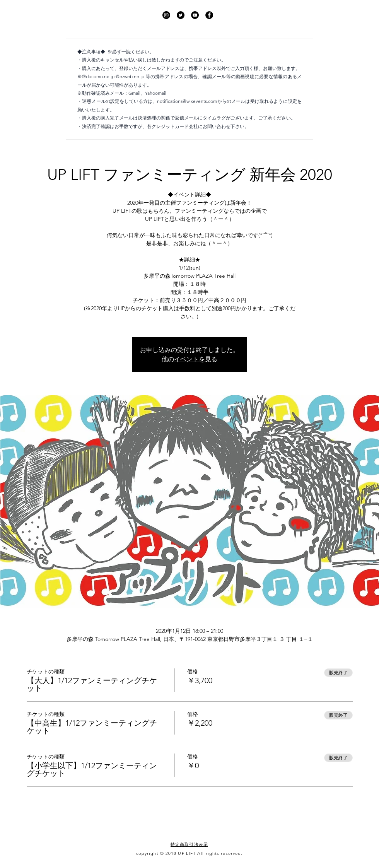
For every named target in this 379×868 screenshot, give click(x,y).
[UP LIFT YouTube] (195, 15)
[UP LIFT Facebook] (209, 15)
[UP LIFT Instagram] (166, 15)
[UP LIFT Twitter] (181, 15)
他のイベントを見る (189, 359)
